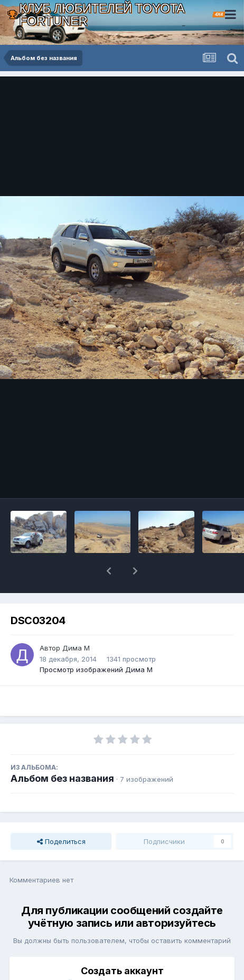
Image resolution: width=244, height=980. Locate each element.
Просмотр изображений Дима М (96, 642)
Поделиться (61, 814)
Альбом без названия (62, 751)
